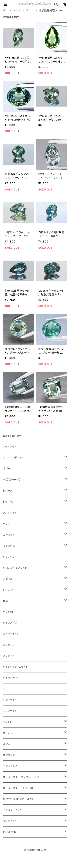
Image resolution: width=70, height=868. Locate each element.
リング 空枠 (9, 821)
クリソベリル (10, 557)
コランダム (16, 11)
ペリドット (8, 612)
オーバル (8, 733)
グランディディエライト (15, 667)
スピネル (8, 579)
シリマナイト (10, 711)
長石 (6, 601)
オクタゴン (9, 755)
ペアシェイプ (10, 766)
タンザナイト (10, 513)
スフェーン (9, 645)
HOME (5, 11)
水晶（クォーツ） (12, 480)
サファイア (29, 11)
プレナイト (9, 656)
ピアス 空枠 (10, 832)
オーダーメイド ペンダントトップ (21, 777)
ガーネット (9, 535)
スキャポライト (11, 634)
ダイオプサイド (11, 678)
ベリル (6, 524)
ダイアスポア (10, 623)
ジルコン (8, 590)
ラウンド (7, 722)
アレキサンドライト (13, 457)
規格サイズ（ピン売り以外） (18, 799)
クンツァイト (10, 700)
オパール (8, 468)
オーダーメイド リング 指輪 (18, 788)
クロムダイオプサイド (15, 568)
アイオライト (10, 446)
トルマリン (9, 502)
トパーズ (8, 491)
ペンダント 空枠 (12, 810)
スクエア (8, 744)
